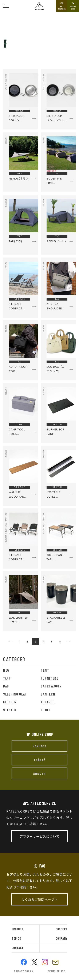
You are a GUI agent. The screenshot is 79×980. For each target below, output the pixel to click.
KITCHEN (10, 702)
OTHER (46, 710)
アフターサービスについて (39, 836)
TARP (7, 678)
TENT (45, 670)
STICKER (10, 710)
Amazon (39, 773)
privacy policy (24, 971)
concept (62, 929)
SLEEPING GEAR (15, 694)
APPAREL (48, 702)
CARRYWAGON (51, 686)
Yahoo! (39, 759)
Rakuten (40, 746)
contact (17, 948)
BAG (6, 686)
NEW (7, 670)
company (62, 938)
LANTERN (48, 694)
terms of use (56, 971)
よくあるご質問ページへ (39, 899)
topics (16, 938)
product (17, 929)
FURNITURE (50, 678)
